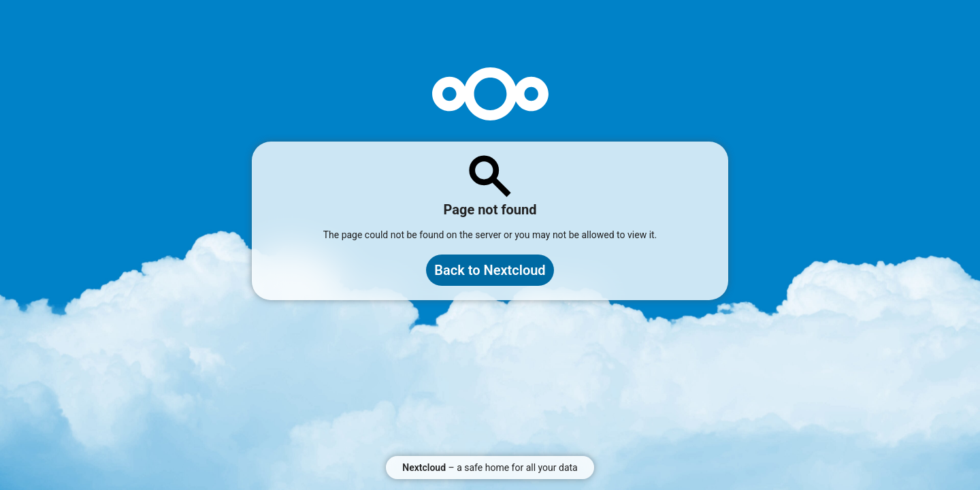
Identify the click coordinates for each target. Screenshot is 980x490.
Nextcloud (424, 468)
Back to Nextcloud (490, 270)
